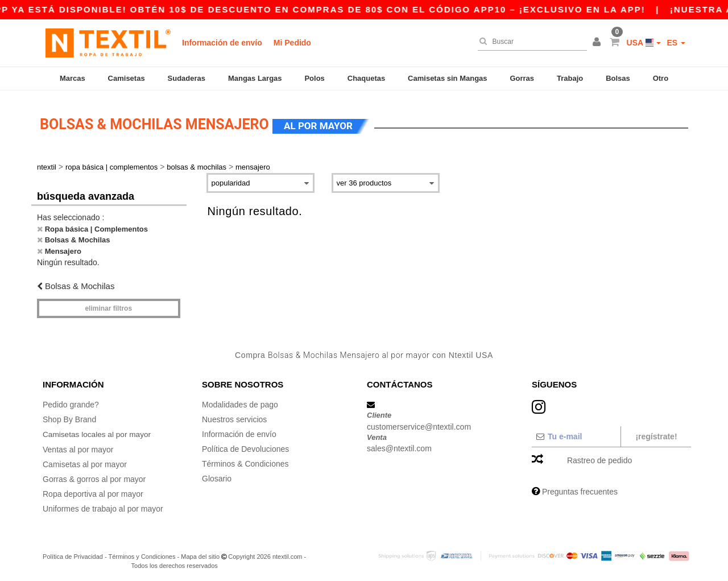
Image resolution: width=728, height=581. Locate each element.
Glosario (217, 475)
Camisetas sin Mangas (447, 78)
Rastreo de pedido (599, 457)
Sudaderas (187, 78)
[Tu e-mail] (576, 433)
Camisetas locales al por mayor (98, 431)
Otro (661, 78)
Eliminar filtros (108, 305)
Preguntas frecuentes (580, 488)
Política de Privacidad (73, 553)
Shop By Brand (69, 416)
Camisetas (127, 78)
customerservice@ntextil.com (419, 423)
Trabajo (570, 78)
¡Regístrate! (656, 433)
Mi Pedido (292, 43)
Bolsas (618, 78)
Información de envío (222, 43)
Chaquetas (366, 78)
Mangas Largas (255, 78)
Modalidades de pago (240, 401)
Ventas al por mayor (78, 446)
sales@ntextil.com (399, 445)
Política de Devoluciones (245, 446)
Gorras (522, 78)
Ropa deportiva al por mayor (93, 490)
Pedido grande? (71, 401)
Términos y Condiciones (142, 553)
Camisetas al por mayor (85, 460)
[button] (598, 43)
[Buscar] (530, 42)
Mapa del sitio (200, 553)
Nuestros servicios (234, 416)
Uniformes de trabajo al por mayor (103, 505)
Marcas (73, 78)
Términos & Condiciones (245, 460)
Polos (314, 78)
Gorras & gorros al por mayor (94, 475)
